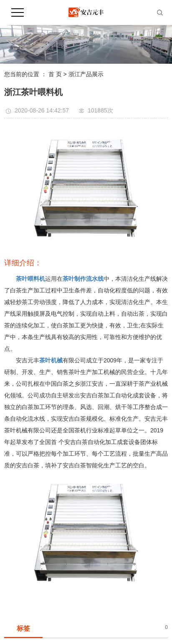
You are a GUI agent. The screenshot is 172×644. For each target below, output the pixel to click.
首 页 (55, 74)
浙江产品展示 (86, 74)
